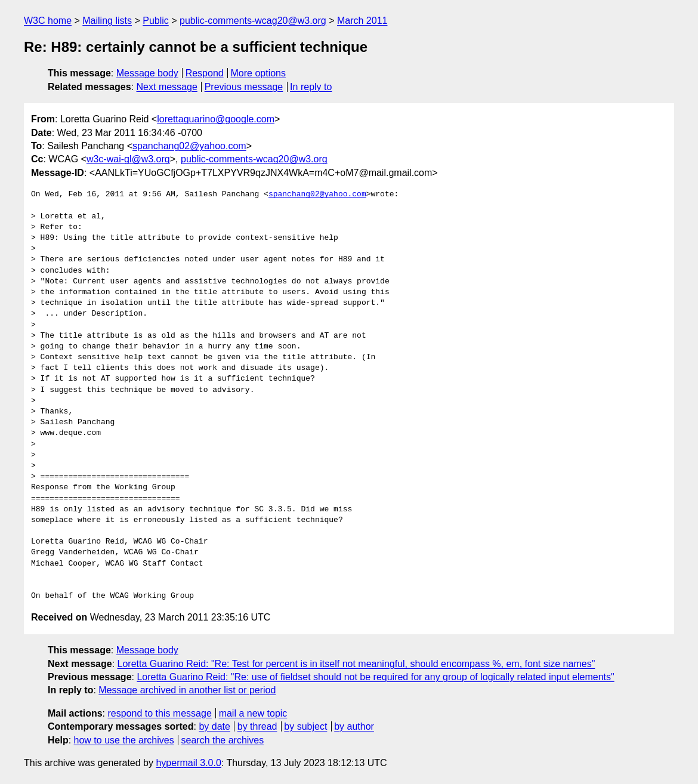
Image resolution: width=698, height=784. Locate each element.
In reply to (311, 87)
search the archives (223, 740)
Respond (205, 73)
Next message (167, 87)
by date (214, 726)
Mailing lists (107, 21)
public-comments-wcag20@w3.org (253, 21)
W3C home (48, 21)
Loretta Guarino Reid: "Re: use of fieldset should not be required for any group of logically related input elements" (375, 677)
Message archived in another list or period (187, 690)
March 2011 (362, 21)
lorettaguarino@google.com (216, 119)
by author (354, 726)
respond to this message (159, 713)
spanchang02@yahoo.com (189, 146)
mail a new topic (253, 713)
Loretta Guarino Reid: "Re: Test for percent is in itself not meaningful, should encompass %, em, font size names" (356, 664)
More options (259, 73)
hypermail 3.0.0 (188, 763)
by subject (305, 726)
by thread (257, 726)
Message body (147, 73)
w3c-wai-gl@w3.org (128, 159)
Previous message (244, 87)
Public (156, 21)
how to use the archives (124, 740)
